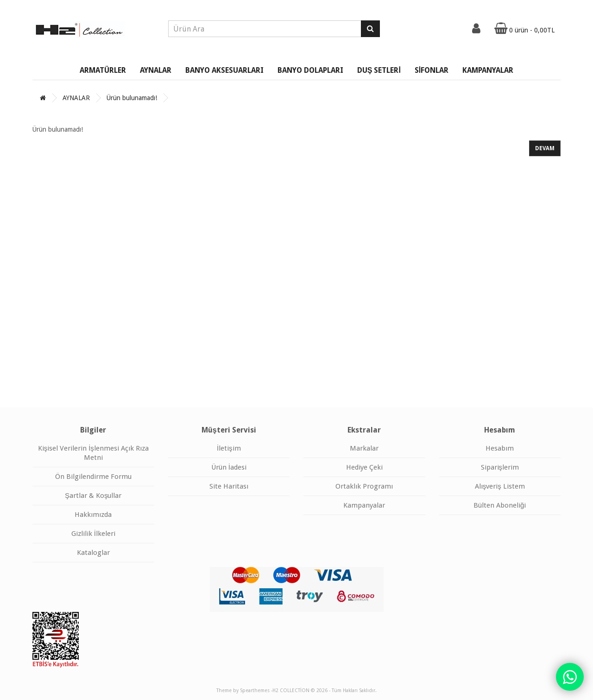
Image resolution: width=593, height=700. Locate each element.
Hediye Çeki (364, 467)
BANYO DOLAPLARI (310, 70)
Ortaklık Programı (364, 486)
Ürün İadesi (229, 467)
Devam (545, 148)
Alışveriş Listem (500, 486)
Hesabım (500, 448)
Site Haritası (229, 486)
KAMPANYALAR (488, 70)
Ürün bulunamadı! (132, 98)
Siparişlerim (500, 467)
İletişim (229, 448)
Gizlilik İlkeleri (93, 534)
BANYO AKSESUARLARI (224, 70)
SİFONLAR (432, 70)
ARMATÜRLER (103, 70)
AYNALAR (156, 70)
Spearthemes (255, 690)
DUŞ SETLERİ (379, 70)
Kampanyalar (364, 505)
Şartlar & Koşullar (93, 496)
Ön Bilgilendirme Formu (93, 477)
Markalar (364, 448)
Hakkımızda (93, 515)
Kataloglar (93, 553)
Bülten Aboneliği (500, 505)
